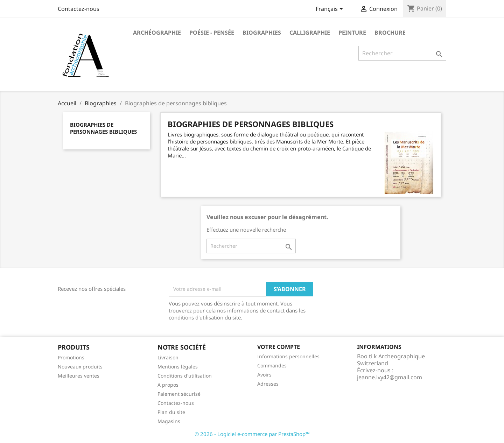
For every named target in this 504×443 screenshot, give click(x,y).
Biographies (262, 33)
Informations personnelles (288, 356)
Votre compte (279, 347)
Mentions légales (178, 367)
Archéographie (157, 33)
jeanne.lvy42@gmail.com (390, 377)
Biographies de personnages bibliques (103, 128)
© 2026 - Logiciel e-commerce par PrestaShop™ (252, 434)
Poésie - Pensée (212, 33)
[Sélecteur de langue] (331, 9)
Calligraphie (310, 33)
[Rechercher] (402, 53)
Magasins (169, 421)
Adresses (268, 384)
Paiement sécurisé (179, 394)
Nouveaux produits (80, 367)
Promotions (71, 357)
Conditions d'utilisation (185, 376)
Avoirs (264, 375)
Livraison (168, 357)
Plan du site (171, 412)
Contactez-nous (79, 9)
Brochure (390, 33)
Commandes (272, 365)
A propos (168, 385)
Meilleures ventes (79, 376)
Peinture (352, 33)
